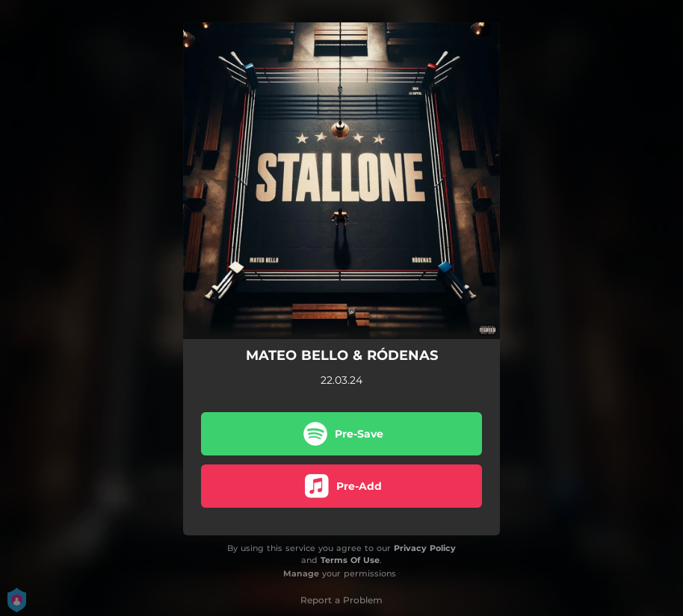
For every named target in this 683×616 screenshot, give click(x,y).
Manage (301, 573)
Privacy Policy (425, 548)
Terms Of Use (350, 560)
